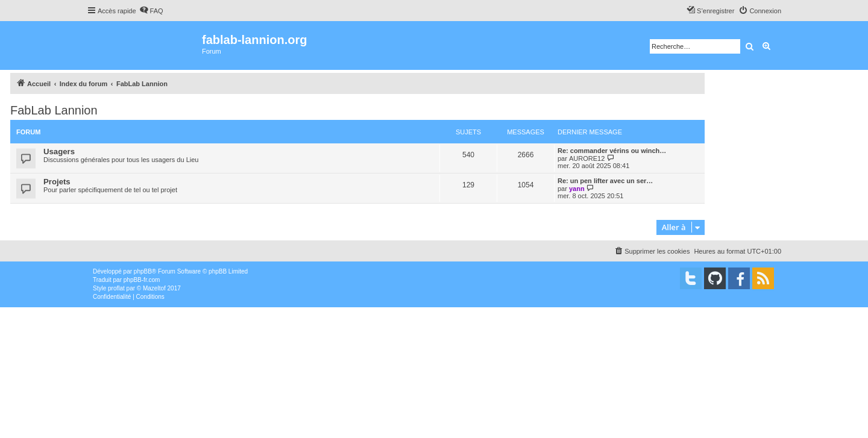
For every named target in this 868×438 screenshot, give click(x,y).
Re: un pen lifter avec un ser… (605, 181)
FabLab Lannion (54, 110)
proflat (116, 288)
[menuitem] (151, 11)
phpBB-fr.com (142, 280)
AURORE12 (587, 158)
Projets (57, 182)
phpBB (143, 271)
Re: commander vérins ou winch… (612, 151)
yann (577, 189)
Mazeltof (154, 288)
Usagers (59, 152)
